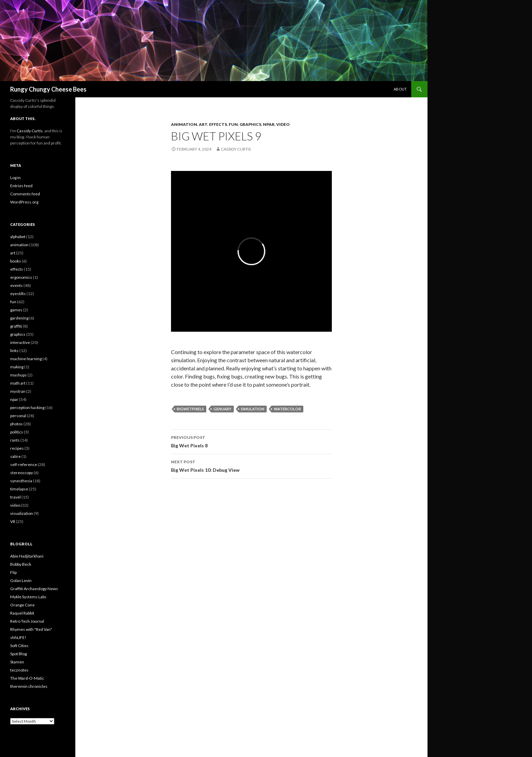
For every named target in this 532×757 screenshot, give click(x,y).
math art (18, 383)
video (283, 124)
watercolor (287, 409)
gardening (19, 318)
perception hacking (27, 407)
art (203, 124)
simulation (253, 409)
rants (15, 440)
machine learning (26, 359)
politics (17, 432)
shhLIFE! (18, 637)
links (14, 351)
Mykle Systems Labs (28, 597)
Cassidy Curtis (236, 149)
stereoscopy (22, 473)
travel (15, 497)
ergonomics (21, 277)
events (16, 285)
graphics (250, 124)
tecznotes (19, 670)
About (400, 89)
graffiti (16, 326)
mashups (18, 375)
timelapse (19, 489)
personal (18, 416)
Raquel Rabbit (22, 613)
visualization (22, 513)
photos (16, 424)
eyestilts (18, 294)
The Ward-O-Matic (27, 678)
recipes (17, 448)
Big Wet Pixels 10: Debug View (251, 465)
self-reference (24, 464)
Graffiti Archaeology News (34, 589)
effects (218, 124)
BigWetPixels (190, 409)
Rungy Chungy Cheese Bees (48, 89)
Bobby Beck (21, 564)
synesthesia (21, 481)
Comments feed (25, 194)
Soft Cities (19, 646)
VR (13, 521)
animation (184, 124)
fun (233, 124)
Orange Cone (22, 605)
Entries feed (21, 186)
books (16, 261)
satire (15, 456)
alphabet (18, 237)
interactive (20, 342)
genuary (222, 409)
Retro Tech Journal (27, 621)
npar (269, 124)
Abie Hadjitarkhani (27, 556)
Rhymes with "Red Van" (31, 629)
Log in (15, 178)
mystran (18, 391)
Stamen (17, 662)
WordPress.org (24, 202)
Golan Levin (21, 580)
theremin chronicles (29, 686)
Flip (13, 572)
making (17, 367)
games (16, 310)
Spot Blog (18, 654)
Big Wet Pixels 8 (251, 441)
